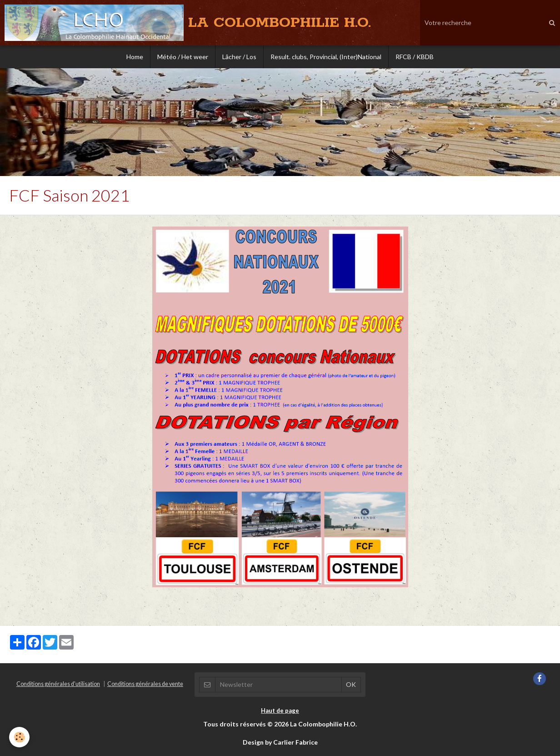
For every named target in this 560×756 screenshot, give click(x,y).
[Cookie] (19, 737)
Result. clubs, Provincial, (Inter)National (326, 57)
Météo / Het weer (183, 57)
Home (135, 57)
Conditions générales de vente (145, 684)
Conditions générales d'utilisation (58, 684)
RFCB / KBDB (415, 57)
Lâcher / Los (239, 57)
